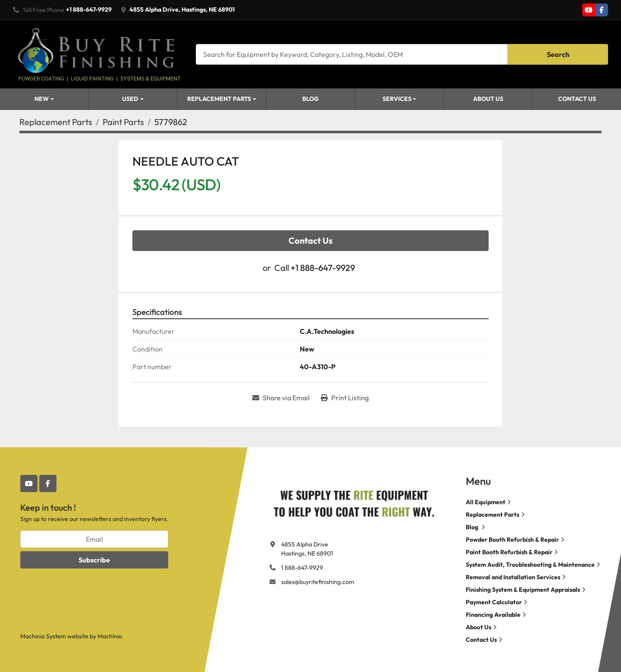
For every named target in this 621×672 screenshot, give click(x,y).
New (42, 99)
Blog (310, 99)
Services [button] (397, 99)
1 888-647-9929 (302, 568)
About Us (488, 99)
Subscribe (94, 560)
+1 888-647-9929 (89, 9)
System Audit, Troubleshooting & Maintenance (530, 565)
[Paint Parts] (123, 122)
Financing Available (493, 615)
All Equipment (486, 502)
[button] (133, 99)
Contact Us (577, 99)
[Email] (94, 539)
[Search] (352, 54)
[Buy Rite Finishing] (354, 502)
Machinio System (43, 636)
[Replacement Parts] (56, 122)
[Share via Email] (281, 398)
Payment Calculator (494, 602)
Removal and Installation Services (513, 577)
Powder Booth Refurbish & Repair (512, 540)
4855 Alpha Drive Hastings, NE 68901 (307, 549)
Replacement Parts (219, 99)
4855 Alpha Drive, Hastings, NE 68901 (182, 9)
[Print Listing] (345, 398)
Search (558, 54)
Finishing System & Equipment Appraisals (523, 590)
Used (130, 99)
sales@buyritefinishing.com (318, 582)
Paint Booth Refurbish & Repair (509, 552)
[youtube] (589, 10)
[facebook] (602, 10)
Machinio (110, 636)
